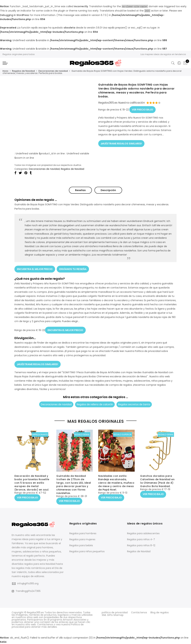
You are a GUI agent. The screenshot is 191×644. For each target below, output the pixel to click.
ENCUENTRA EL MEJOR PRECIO (35, 269)
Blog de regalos (160, 612)
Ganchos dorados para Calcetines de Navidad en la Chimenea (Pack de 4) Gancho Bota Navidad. (157, 481)
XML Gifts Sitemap (113, 615)
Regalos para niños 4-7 (141, 539)
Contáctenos (139, 612)
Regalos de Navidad (23, 71)
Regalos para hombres (83, 533)
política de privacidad (115, 612)
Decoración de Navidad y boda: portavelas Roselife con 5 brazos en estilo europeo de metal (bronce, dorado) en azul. (32, 483)
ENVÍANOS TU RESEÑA (73, 269)
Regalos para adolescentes (143, 533)
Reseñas (80, 190)
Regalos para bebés (81, 545)
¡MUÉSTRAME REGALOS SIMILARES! (121, 143)
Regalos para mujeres (82, 539)
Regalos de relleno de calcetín (95, 404)
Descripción (108, 190)
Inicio (5, 71)
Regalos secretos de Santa (134, 404)
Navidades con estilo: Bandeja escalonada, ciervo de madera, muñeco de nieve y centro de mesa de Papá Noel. (116, 483)
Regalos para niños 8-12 (141, 545)
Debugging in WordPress (15, 15)
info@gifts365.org (28, 583)
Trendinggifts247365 (26, 591)
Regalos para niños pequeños (87, 551)
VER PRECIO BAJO (142, 109)
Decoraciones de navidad (53, 71)
